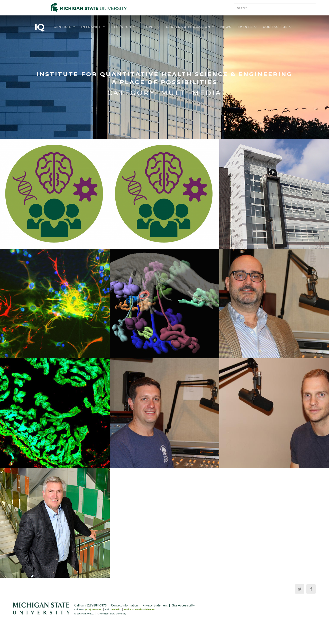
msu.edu (116, 610)
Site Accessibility (183, 605)
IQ (39, 27)
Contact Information (125, 605)
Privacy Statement (155, 605)
